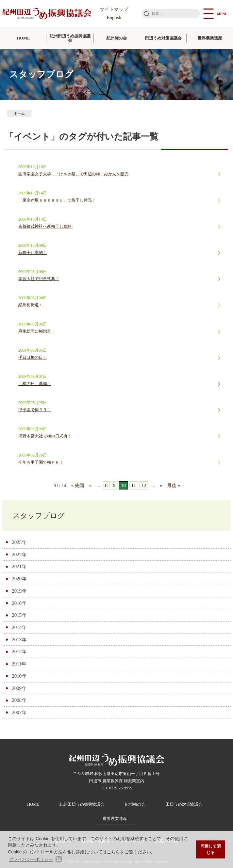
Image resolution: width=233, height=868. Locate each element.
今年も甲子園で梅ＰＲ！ (41, 462)
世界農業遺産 (210, 38)
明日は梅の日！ (33, 357)
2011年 (19, 664)
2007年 (19, 712)
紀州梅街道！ (31, 305)
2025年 (19, 542)
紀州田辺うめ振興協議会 (70, 38)
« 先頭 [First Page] (78, 485)
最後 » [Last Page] (174, 485)
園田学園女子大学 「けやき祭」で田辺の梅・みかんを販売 (73, 174)
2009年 (19, 688)
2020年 (19, 579)
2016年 (19, 603)
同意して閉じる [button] (211, 849)
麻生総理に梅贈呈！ (37, 331)
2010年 (19, 676)
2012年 (19, 652)
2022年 (19, 554)
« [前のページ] (90, 485)
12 (144, 485)
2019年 (19, 591)
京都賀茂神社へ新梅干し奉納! (46, 226)
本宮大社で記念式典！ (39, 279)
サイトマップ (114, 9)
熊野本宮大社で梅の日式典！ (45, 436)
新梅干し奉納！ (33, 253)
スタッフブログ (39, 516)
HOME (23, 38)
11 (134, 485)
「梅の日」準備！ (35, 384)
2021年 (19, 566)
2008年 (19, 700)
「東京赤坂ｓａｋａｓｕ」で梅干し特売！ (57, 200)
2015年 (19, 615)
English (114, 18)
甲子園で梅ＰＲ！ (35, 410)
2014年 (19, 627)
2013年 (19, 640)
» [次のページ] (161, 485)
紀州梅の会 (117, 38)
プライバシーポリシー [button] (31, 859)
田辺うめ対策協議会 (163, 38)
